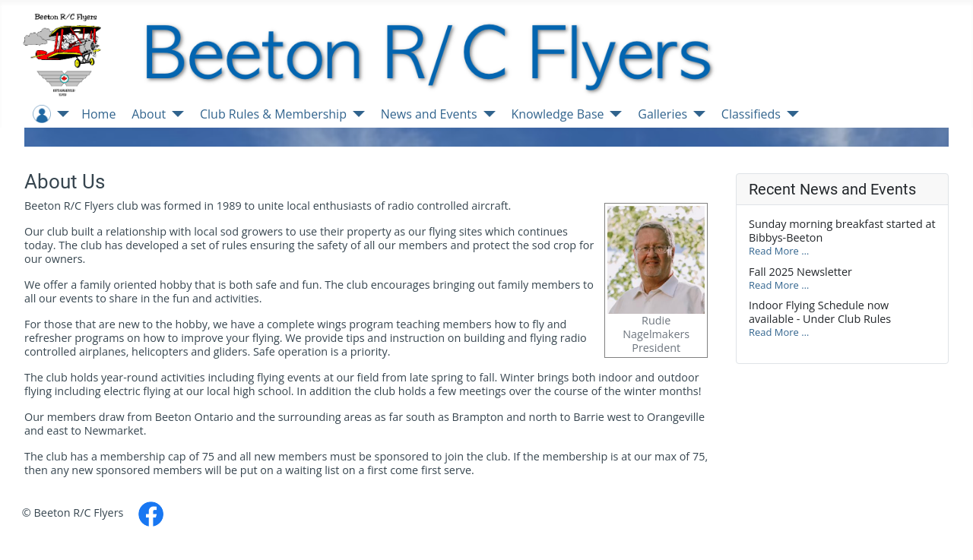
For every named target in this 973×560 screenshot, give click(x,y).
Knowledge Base (557, 114)
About (149, 114)
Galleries (662, 114)
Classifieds (751, 114)
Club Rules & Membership (273, 114)
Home (98, 114)
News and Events (429, 114)
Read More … (779, 251)
